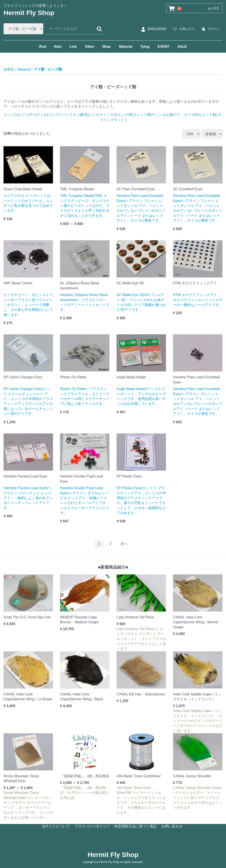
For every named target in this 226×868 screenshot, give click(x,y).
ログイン (210, 29)
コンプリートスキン (64, 115)
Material (126, 47)
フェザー (28, 115)
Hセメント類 (206, 115)
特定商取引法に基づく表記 (136, 826)
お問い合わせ (172, 826)
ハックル (13, 115)
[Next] (124, 544)
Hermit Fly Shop (29, 13)
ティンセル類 (162, 115)
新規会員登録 (153, 29)
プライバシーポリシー (92, 826)
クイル (42, 115)
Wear (107, 47)
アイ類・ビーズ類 (48, 69)
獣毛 (84, 115)
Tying (145, 47)
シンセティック (101, 115)
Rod (43, 47)
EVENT (163, 47)
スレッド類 (142, 115)
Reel (58, 47)
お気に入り (183, 29)
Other (90, 47)
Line (73, 47)
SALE (182, 47)
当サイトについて (56, 826)
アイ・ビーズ (184, 115)
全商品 (9, 69)
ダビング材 (123, 115)
